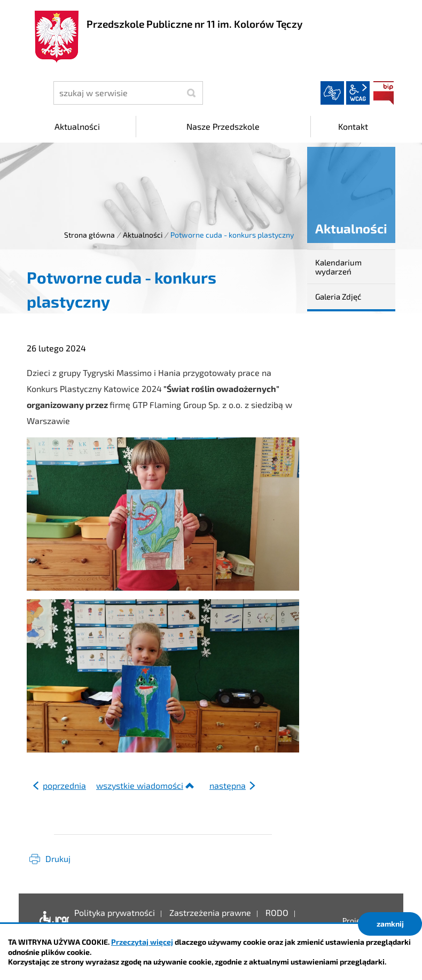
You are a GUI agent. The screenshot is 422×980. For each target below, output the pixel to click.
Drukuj (58, 859)
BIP (384, 93)
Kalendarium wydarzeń (338, 267)
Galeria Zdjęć (338, 296)
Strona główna (89, 235)
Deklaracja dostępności (52, 921)
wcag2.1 (358, 93)
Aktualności (143, 235)
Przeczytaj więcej (142, 942)
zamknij (390, 924)
